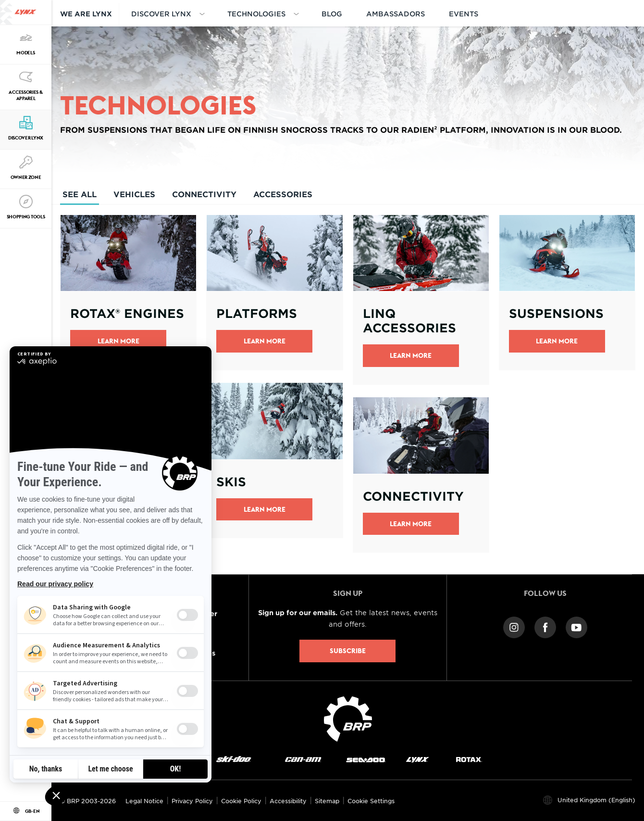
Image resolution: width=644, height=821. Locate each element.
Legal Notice (144, 801)
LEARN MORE (411, 524)
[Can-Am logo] (303, 759)
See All (80, 197)
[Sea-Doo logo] (365, 759)
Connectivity (204, 194)
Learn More (118, 341)
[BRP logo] (348, 718)
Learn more (265, 509)
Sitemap (327, 801)
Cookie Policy (241, 801)
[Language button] (26, 811)
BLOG (332, 14)
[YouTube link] (576, 627)
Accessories (283, 194)
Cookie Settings (371, 801)
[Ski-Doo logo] (234, 759)
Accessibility (288, 801)
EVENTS (464, 14)
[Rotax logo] (469, 759)
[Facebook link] (545, 627)
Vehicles (134, 194)
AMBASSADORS (396, 14)
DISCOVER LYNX (161, 14)
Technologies (256, 14)
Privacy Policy (192, 801)
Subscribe (348, 651)
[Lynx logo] (25, 12)
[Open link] (128, 292)
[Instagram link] (514, 627)
